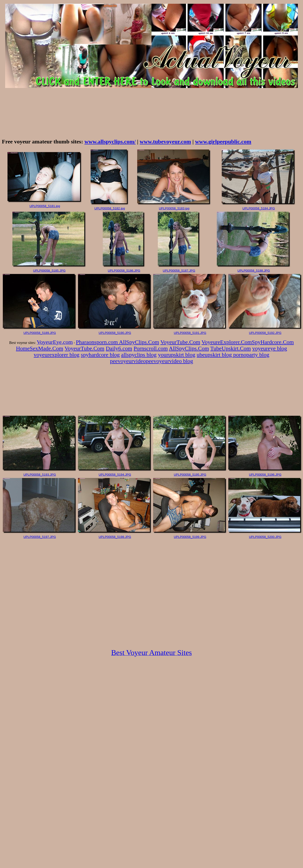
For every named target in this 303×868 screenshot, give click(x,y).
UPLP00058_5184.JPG (259, 208)
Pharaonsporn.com (97, 342)
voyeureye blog (270, 348)
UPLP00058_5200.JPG (265, 537)
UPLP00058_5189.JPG (40, 333)
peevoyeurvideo (128, 361)
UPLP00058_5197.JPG (40, 537)
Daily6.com (119, 348)
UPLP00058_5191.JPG (190, 333)
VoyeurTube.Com (180, 342)
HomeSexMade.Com (40, 348)
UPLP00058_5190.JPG (115, 333)
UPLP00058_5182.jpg (110, 208)
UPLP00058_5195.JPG (190, 475)
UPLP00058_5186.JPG (124, 271)
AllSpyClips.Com (139, 342)
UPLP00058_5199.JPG (190, 537)
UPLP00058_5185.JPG (49, 271)
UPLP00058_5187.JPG (179, 271)
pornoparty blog (251, 355)
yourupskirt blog (177, 355)
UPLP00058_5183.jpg (174, 208)
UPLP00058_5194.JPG (115, 475)
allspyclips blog (139, 355)
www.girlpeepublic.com (223, 142)
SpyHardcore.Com (273, 342)
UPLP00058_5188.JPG (254, 271)
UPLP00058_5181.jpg (45, 206)
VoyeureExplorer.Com (227, 342)
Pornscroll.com (151, 348)
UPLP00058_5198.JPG (115, 537)
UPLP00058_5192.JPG (265, 333)
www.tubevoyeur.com (165, 142)
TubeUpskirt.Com (231, 348)
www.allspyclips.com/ (110, 142)
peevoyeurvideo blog (170, 361)
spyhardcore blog (100, 355)
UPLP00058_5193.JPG (40, 475)
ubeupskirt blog (215, 355)
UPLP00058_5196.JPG (265, 475)
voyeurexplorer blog (57, 355)
